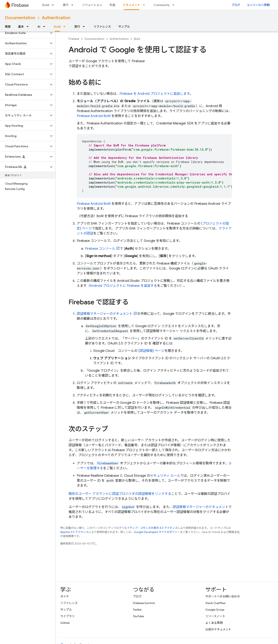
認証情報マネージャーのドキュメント (105, 314)
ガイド (65, 596)
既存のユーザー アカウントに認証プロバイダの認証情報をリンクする (120, 494)
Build (46, 5)
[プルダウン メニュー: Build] (54, 5)
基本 (21, 27)
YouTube (138, 616)
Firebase (74, 39)
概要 (8, 27)
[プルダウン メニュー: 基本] (29, 27)
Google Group (215, 610)
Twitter (137, 610)
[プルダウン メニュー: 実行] (73, 5)
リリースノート (215, 616)
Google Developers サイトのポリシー (157, 532)
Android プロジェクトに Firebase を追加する (123, 286)
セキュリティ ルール (165, 476)
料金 (113, 5)
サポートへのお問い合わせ (223, 596)
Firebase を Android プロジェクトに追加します (155, 94)
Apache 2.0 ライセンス (74, 532)
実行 (66, 5)
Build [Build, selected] (57, 27)
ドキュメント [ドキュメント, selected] (131, 5)
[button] (24, 33)
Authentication (56, 18)
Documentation (20, 18)
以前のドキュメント (218, 629)
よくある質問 (214, 623)
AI (39, 27)
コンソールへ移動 (258, 5)
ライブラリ (67, 616)
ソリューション (92, 5)
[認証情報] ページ (151, 351)
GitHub (65, 623)
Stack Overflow (215, 603)
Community (162, 5)
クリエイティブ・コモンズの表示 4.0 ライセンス (148, 528)
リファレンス (102, 27)
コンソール (100, 249)
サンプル (124, 27)
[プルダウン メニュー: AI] (45, 27)
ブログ (236, 5)
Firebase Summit (144, 603)
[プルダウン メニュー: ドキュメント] (145, 5)
